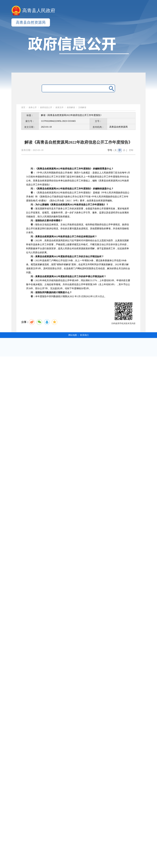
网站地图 (73, 335)
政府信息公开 (46, 107)
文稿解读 (82, 107)
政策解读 (71, 107)
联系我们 (84, 335)
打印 (131, 150)
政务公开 (33, 107)
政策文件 (60, 107)
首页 (23, 107)
